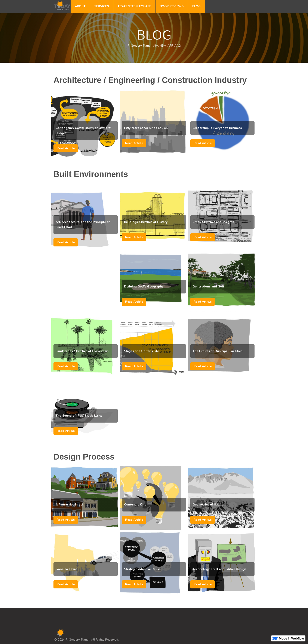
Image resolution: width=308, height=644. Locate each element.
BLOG (196, 6)
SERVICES (102, 6)
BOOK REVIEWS (172, 6)
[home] (62, 5)
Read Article (66, 148)
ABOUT (80, 6)
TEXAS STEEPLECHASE (134, 6)
